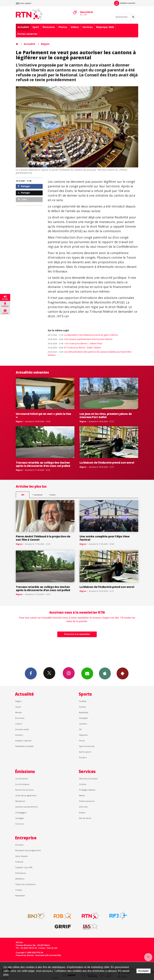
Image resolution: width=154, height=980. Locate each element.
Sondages (20, 818)
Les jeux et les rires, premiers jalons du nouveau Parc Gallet (106, 415)
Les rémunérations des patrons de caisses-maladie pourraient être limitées (90, 353)
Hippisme (83, 735)
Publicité (19, 862)
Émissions (49, 27)
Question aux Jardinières (27, 807)
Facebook (31, 673)
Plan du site (52, 948)
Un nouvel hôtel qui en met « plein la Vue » (43, 415)
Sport (36, 27)
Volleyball (83, 718)
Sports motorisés (87, 746)
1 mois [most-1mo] (52, 495)
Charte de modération (25, 884)
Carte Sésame (22, 856)
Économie (20, 718)
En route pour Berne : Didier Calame (74, 348)
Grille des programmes (26, 795)
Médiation (20, 879)
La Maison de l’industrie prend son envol (107, 463)
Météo (82, 795)
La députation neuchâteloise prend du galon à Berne (83, 335)
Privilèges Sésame (87, 790)
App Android (123, 673)
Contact (19, 890)
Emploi (82, 812)
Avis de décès (85, 818)
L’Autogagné (21, 812)
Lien (22, 199)
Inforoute (83, 807)
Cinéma (83, 784)
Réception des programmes (28, 850)
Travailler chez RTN (24, 867)
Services (88, 27)
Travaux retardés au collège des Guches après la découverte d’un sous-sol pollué (43, 464)
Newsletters (87, 673)
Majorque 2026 (105, 27)
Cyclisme (83, 724)
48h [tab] (23, 495)
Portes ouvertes (27, 34)
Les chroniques (22, 784)
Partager (24, 186)
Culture (19, 724)
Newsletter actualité (24, 746)
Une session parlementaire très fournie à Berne (80, 339)
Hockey (82, 707)
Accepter (144, 971)
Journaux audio (22, 729)
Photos (63, 27)
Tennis (82, 741)
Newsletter (20, 896)
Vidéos (75, 27)
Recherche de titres (24, 790)
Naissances (20, 801)
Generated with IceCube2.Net (48, 955)
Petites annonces (87, 801)
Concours (20, 824)
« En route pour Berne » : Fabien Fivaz (75, 343)
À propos (19, 845)
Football (83, 701)
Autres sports (85, 752)
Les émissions (22, 779)
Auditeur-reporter (125, 3)
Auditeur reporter (24, 741)
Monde (19, 712)
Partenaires (21, 873)
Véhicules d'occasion (88, 779)
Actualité (23, 27)
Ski (80, 729)
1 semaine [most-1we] (37, 495)
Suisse (18, 707)
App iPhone (105, 673)
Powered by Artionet (25, 955)
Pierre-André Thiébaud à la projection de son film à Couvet (43, 538)
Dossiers (19, 735)
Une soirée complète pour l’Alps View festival (105, 538)
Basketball (84, 712)
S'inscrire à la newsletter (77, 634)
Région (45, 44)
